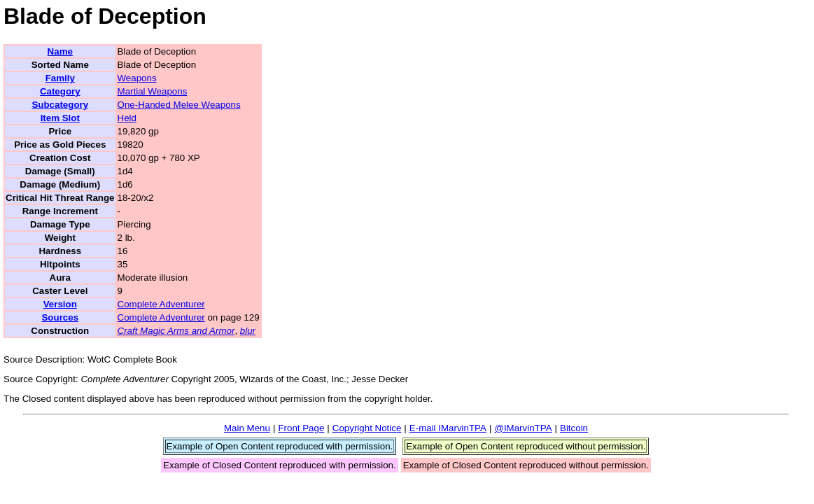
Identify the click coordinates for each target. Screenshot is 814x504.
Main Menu (247, 428)
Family (60, 78)
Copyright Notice (367, 428)
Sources (60, 317)
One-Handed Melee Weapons (179, 105)
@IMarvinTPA (523, 428)
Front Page (301, 428)
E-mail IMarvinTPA (448, 428)
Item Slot (60, 118)
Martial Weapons (153, 91)
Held (127, 118)
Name (60, 51)
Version (60, 304)
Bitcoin (574, 428)
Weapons (137, 78)
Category (60, 91)
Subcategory (60, 105)
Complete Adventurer (161, 304)
